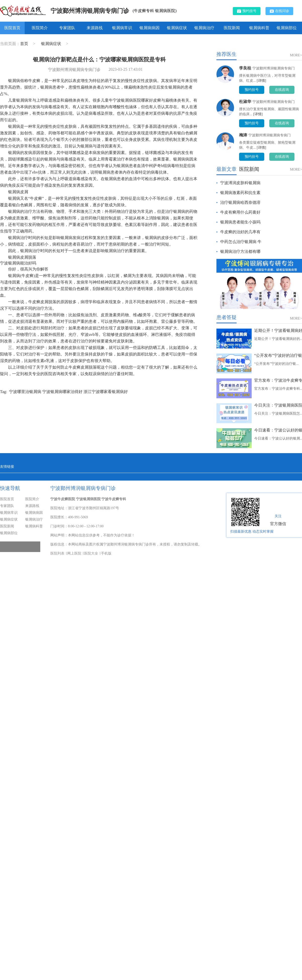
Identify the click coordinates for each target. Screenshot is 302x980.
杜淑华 (245, 102)
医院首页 (12, 28)
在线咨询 (282, 90)
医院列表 (57, 553)
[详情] (261, 81)
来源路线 (95, 28)
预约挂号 (247, 11)
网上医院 (74, 553)
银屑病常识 (122, 28)
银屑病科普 (259, 28)
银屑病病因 (149, 28)
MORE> (296, 55)
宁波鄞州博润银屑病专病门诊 (90, 11)
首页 (24, 44)
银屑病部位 (287, 28)
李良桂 (245, 68)
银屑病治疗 (204, 28)
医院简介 (40, 28)
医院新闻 (232, 28)
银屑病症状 (177, 28)
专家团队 (67, 28)
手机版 (106, 553)
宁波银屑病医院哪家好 (133, 100)
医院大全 (91, 553)
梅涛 (243, 135)
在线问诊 (279, 11)
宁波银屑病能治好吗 (18, 263)
